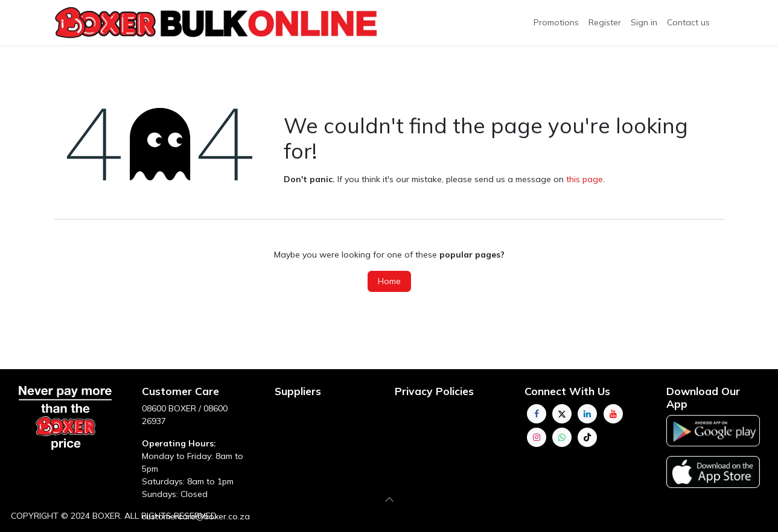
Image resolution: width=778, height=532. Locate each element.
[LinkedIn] (587, 414)
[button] (389, 499)
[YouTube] (613, 414)
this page (585, 179)
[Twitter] (562, 414)
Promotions (556, 22)
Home (389, 281)
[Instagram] (537, 437)
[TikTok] (587, 437)
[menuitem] (605, 23)
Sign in (644, 22)
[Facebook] (537, 414)
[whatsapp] (562, 437)
